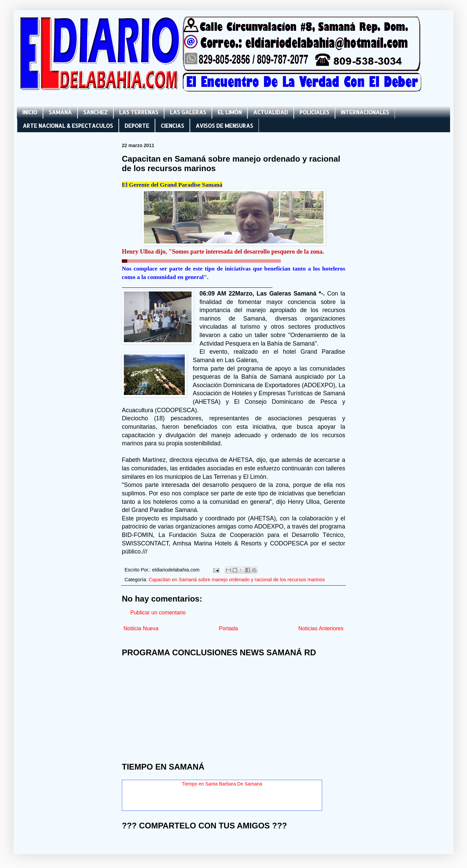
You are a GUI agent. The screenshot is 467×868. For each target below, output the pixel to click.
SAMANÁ (60, 112)
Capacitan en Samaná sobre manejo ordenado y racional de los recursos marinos (237, 580)
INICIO (30, 112)
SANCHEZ (95, 112)
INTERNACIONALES (365, 112)
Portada (228, 628)
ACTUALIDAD (271, 112)
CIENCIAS (172, 126)
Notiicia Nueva (141, 628)
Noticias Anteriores (321, 628)
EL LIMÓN (230, 112)
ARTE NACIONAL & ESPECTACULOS (68, 126)
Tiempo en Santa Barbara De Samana (222, 784)
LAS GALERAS (188, 112)
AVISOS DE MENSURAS (224, 126)
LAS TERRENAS (139, 112)
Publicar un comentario (158, 613)
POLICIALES (314, 112)
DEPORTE (137, 126)
